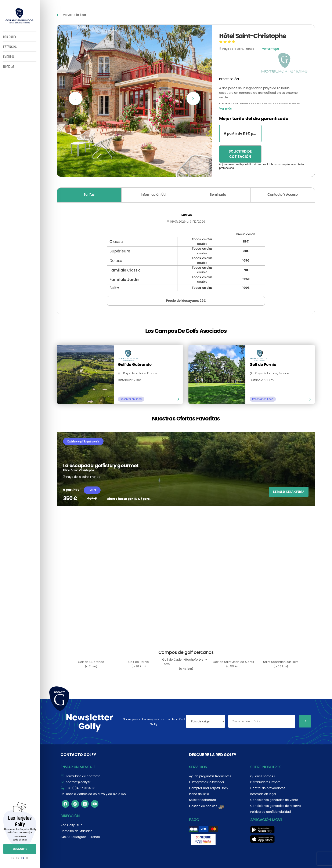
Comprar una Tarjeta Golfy (209, 788)
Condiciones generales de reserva (275, 806)
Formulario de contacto (83, 776)
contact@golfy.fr (78, 782)
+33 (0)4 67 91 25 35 (81, 788)
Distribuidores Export (265, 782)
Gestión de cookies (207, 806)
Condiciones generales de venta (274, 800)
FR (13, 858)
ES (23, 858)
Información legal (263, 794)
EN (18, 858)
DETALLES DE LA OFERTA (289, 492)
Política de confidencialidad (270, 812)
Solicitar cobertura (203, 800)
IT (27, 858)
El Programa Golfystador (207, 782)
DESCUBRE (20, 849)
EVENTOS (9, 56)
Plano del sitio (199, 794)
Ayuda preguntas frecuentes (210, 776)
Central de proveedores (268, 788)
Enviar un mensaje (78, 767)
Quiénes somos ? (263, 776)
